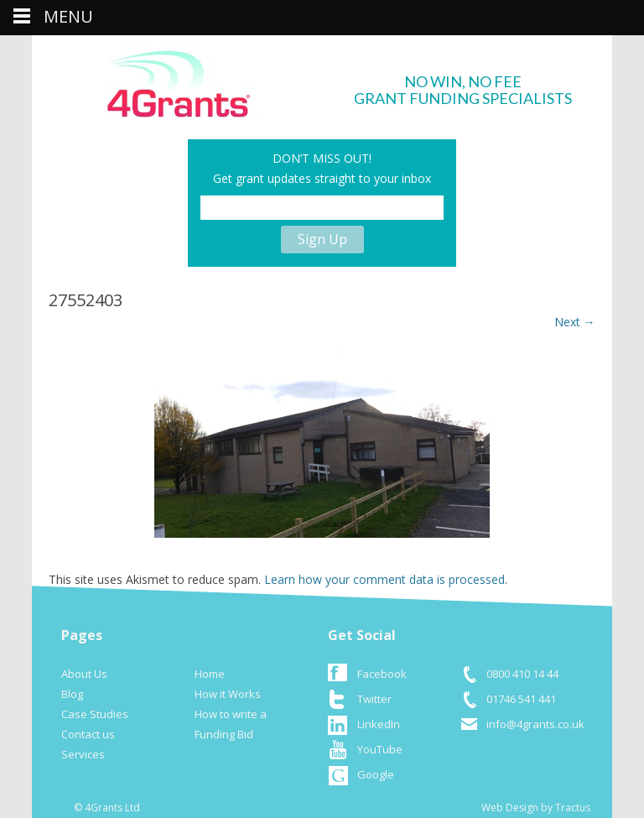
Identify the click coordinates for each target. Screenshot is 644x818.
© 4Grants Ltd (107, 808)
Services (83, 754)
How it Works (228, 694)
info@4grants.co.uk (535, 724)
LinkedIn (379, 724)
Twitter (374, 699)
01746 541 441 (521, 699)
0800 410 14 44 (522, 674)
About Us (84, 674)
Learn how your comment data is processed (384, 579)
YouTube (380, 749)
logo (181, 81)
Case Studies (95, 714)
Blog (72, 694)
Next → (575, 322)
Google (376, 774)
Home (210, 674)
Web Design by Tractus (536, 808)
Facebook (382, 674)
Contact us (88, 734)
